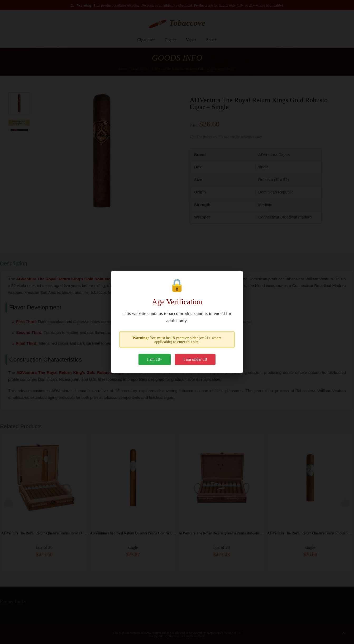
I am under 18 (195, 359)
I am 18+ (155, 359)
